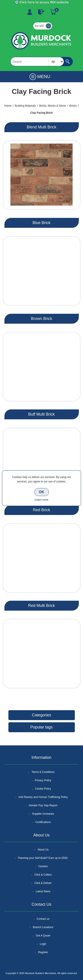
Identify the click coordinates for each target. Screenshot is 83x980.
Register (30, 12)
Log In (41, 12)
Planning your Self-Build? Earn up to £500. (43, 858)
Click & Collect (43, 875)
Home (8, 106)
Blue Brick (41, 223)
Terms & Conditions (43, 772)
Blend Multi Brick (41, 127)
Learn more (41, 500)
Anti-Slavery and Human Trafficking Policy (43, 797)
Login (43, 944)
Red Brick (41, 510)
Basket (53, 12)
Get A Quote (43, 936)
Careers (43, 866)
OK (42, 492)
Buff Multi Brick (42, 414)
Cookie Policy (43, 789)
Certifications (43, 822)
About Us (43, 850)
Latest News (43, 891)
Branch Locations (43, 927)
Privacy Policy (43, 780)
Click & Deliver (43, 883)
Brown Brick (41, 319)
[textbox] (37, 62)
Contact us (43, 919)
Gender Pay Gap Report (43, 805)
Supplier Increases (43, 814)
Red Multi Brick (41, 606)
